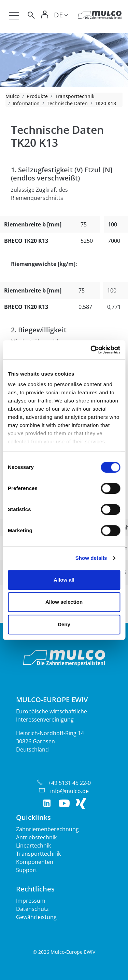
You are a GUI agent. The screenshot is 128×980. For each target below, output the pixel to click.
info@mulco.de (69, 791)
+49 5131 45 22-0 (69, 783)
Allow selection (64, 602)
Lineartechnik (33, 845)
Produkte (37, 96)
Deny (64, 624)
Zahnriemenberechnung (47, 829)
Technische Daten (67, 103)
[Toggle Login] (45, 16)
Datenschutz (32, 909)
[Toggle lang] (61, 16)
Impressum (31, 901)
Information (26, 103)
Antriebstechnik (36, 837)
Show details (91, 558)
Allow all (64, 580)
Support (27, 870)
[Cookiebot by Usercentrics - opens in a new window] (91, 350)
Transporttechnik (75, 96)
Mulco (12, 96)
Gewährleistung (36, 917)
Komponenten (35, 862)
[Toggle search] (31, 16)
